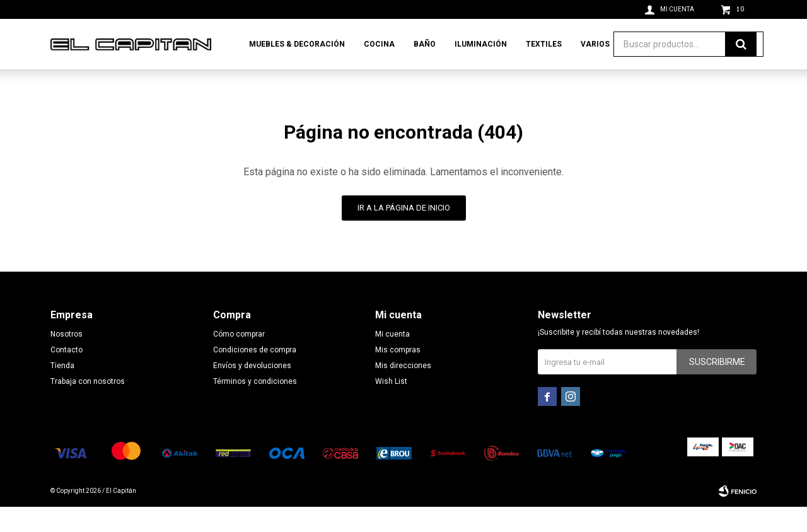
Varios (595, 44)
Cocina (379, 44)
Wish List (391, 407)
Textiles (544, 44)
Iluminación (481, 44)
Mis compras (398, 375)
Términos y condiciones (255, 407)
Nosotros (67, 359)
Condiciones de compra (255, 375)
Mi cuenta (392, 359)
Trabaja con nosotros (88, 407)
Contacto (67, 375)
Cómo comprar (239, 359)
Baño (425, 44)
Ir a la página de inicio (404, 233)
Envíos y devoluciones (252, 391)
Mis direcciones (403, 391)
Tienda (62, 391)
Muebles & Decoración (297, 44)
